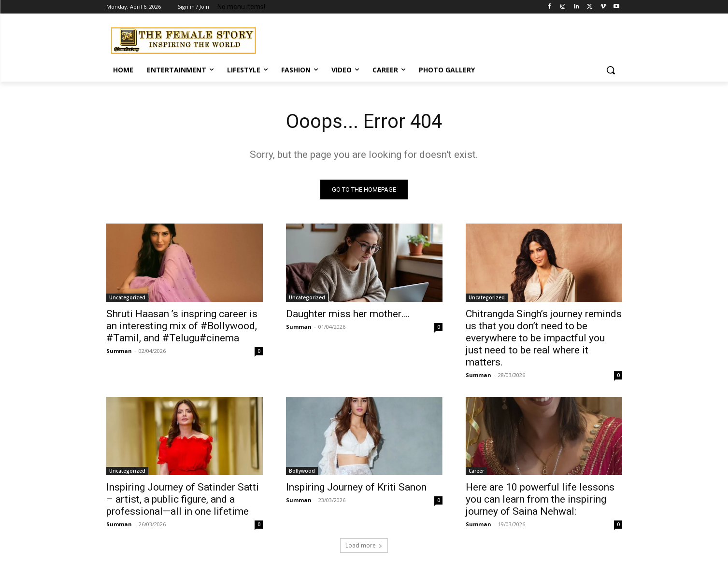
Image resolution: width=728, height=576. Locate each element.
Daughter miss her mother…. (348, 314)
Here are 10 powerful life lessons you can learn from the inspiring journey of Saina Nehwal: (540, 499)
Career (476, 471)
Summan (119, 351)
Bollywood (302, 471)
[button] (611, 70)
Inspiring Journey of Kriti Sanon (356, 487)
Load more (364, 545)
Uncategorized (127, 297)
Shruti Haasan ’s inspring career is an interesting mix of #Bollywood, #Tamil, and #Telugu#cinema (182, 326)
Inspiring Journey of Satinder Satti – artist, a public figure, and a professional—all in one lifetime (183, 499)
